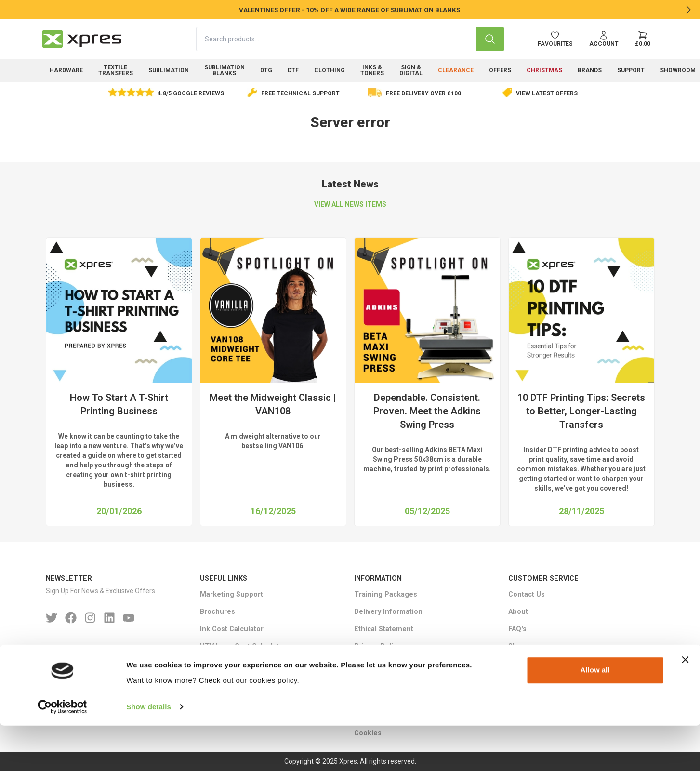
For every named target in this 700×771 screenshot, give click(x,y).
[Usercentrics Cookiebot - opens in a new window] (62, 752)
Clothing (330, 70)
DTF (293, 70)
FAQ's (517, 629)
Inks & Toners (372, 70)
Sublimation (169, 70)
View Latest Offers (547, 93)
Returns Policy (379, 664)
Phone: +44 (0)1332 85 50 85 (92, 665)
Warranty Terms (381, 681)
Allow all (595, 716)
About (518, 612)
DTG (266, 70)
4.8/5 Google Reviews (191, 93)
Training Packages (386, 594)
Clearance (456, 70)
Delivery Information (388, 612)
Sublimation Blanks (225, 70)
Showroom (526, 646)
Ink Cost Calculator (232, 629)
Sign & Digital (411, 70)
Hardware (66, 70)
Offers (500, 70)
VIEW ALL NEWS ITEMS (350, 204)
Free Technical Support (300, 93)
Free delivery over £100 (423, 93)
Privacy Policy (377, 646)
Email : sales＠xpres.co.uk (90, 682)
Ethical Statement (384, 629)
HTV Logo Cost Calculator (243, 646)
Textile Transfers (116, 70)
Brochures (218, 612)
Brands (590, 70)
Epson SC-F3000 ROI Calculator (252, 664)
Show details (149, 752)
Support (631, 70)
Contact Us (527, 594)
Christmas (544, 70)
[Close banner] (685, 705)
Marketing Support (231, 594)
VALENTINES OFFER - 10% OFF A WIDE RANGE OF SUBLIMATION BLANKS (350, 10)
